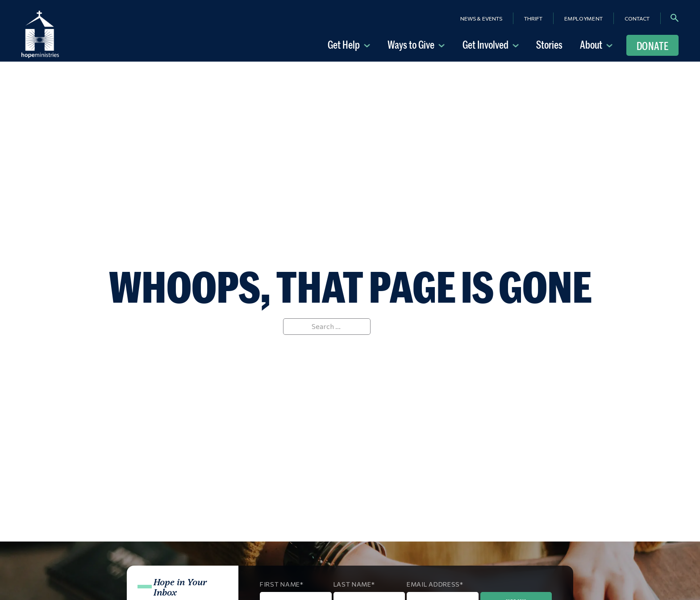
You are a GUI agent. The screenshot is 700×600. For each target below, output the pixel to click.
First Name (280, 584)
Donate (652, 46)
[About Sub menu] (611, 45)
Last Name (352, 584)
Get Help (344, 45)
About (591, 45)
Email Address (433, 584)
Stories (549, 45)
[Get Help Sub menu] (369, 45)
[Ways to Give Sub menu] (443, 45)
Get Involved (485, 45)
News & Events (481, 18)
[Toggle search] (675, 18)
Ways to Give (411, 45)
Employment (583, 18)
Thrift (533, 18)
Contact (637, 18)
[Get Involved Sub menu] (517, 45)
